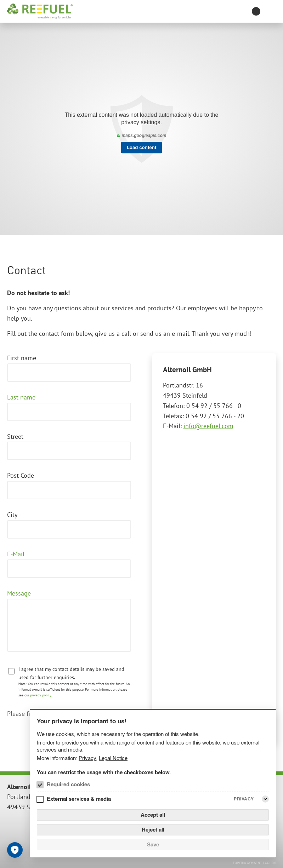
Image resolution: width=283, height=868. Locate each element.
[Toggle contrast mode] (256, 11)
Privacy (87, 758)
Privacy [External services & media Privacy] (244, 799)
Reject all (153, 830)
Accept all (153, 815)
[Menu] (272, 11)
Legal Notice (113, 758)
